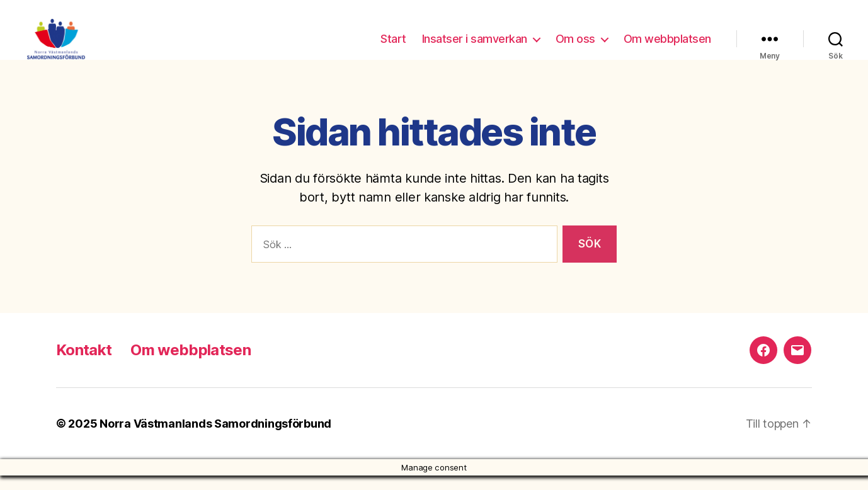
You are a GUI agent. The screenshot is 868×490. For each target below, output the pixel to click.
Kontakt (84, 364)
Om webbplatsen (667, 46)
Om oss (575, 46)
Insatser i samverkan (475, 46)
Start (393, 46)
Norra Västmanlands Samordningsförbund (215, 438)
